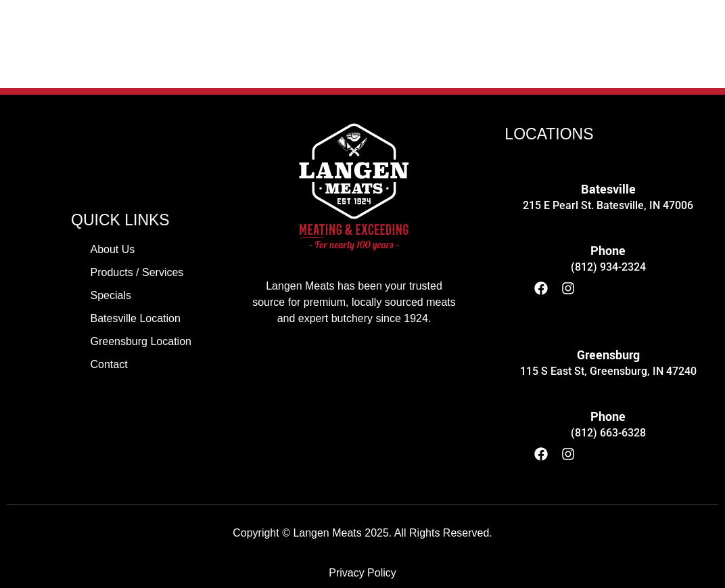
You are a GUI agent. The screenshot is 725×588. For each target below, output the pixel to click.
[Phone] (608, 219)
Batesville (608, 189)
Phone (608, 251)
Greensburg (608, 355)
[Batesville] (608, 157)
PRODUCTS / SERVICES (286, 44)
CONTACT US (626, 44)
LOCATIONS (519, 44)
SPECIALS (423, 44)
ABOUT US (148, 44)
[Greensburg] (608, 323)
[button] (519, 44)
